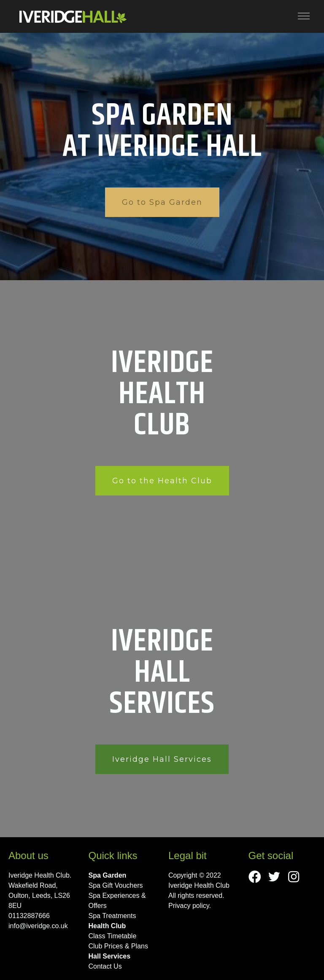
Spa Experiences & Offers (117, 901)
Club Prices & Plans (118, 946)
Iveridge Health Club (199, 885)
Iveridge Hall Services (162, 759)
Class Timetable (113, 936)
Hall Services (110, 956)
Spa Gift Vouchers (116, 885)
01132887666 (29, 916)
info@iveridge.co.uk (38, 926)
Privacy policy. (190, 906)
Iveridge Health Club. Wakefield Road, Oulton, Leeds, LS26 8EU (40, 890)
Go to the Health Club (162, 481)
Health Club (107, 926)
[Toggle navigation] (304, 16)
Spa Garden (108, 875)
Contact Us (105, 966)
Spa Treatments (112, 916)
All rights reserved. (196, 896)
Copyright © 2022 (195, 875)
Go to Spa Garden (162, 202)
